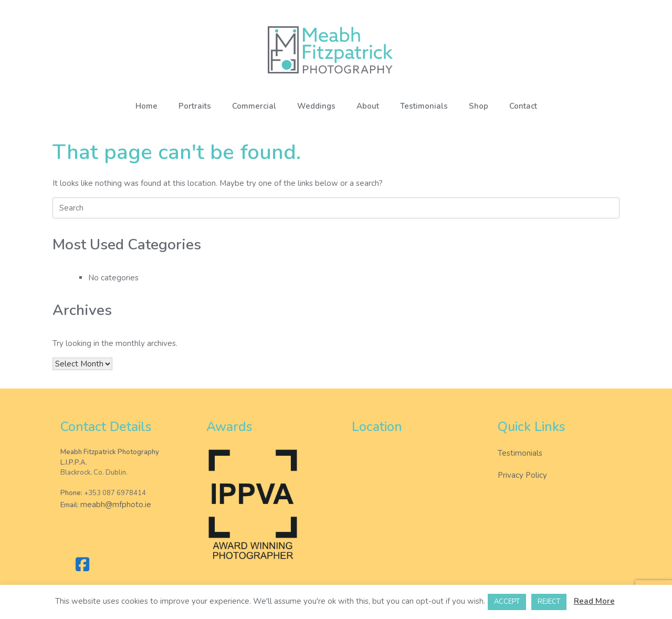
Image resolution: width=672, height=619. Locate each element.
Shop (479, 106)
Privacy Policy (522, 475)
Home (146, 106)
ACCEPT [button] (507, 602)
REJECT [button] (549, 602)
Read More (594, 601)
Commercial (254, 106)
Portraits (195, 106)
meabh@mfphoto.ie (116, 505)
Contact (523, 106)
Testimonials (424, 106)
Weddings (316, 106)
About (368, 106)
